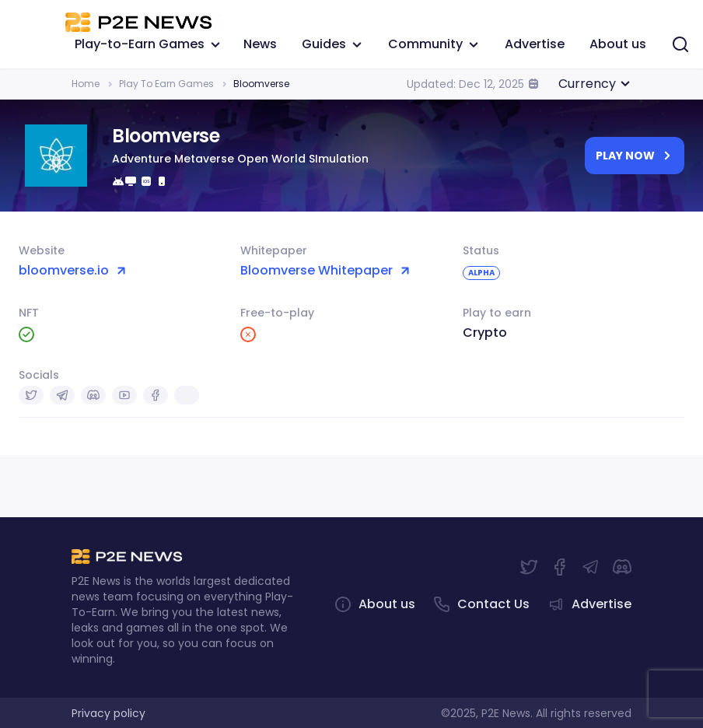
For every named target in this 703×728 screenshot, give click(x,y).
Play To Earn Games (166, 84)
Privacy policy (108, 713)
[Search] (680, 44)
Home (86, 84)
